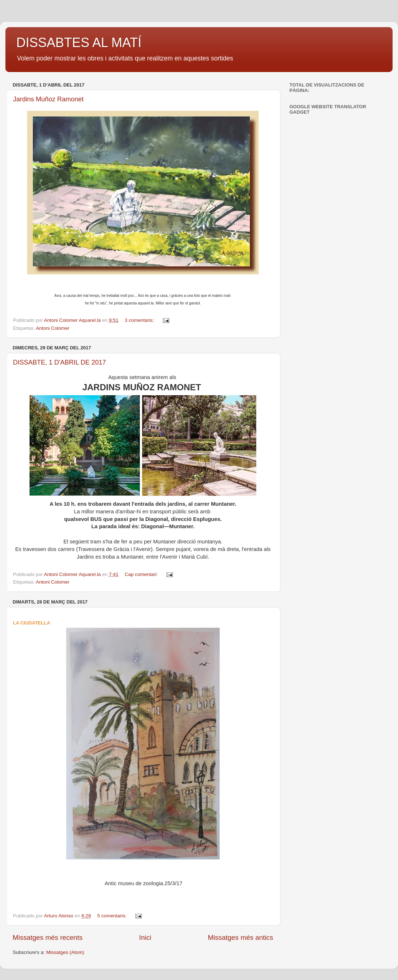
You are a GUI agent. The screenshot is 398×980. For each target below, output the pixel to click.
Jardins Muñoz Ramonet (48, 99)
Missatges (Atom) (65, 952)
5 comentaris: (113, 916)
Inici (145, 937)
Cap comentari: (142, 574)
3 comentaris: (140, 320)
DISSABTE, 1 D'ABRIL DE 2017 (60, 362)
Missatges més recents (48, 937)
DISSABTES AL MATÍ (79, 43)
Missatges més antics (240, 937)
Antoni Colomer (53, 328)
